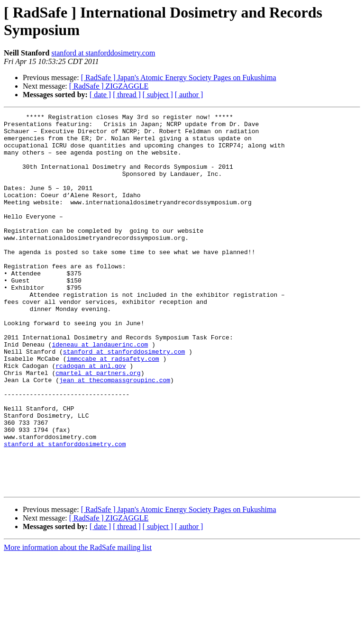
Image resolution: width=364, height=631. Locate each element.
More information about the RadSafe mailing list (78, 623)
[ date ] (100, 95)
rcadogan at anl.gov (91, 417)
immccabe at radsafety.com (113, 408)
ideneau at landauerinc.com (100, 391)
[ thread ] (127, 95)
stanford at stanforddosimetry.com (103, 53)
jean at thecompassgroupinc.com (115, 434)
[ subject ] (158, 95)
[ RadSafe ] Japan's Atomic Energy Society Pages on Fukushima (179, 78)
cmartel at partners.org (98, 425)
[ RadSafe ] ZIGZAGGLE (109, 86)
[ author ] (189, 95)
